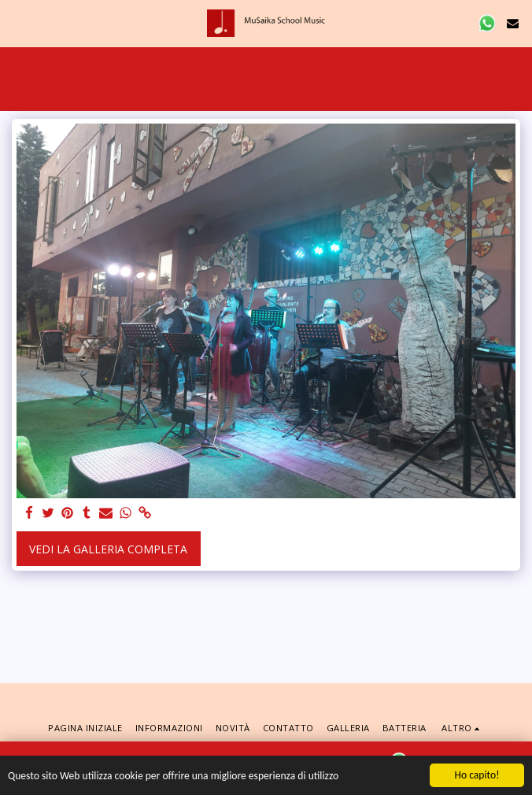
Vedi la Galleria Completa (108, 549)
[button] (17, 22)
